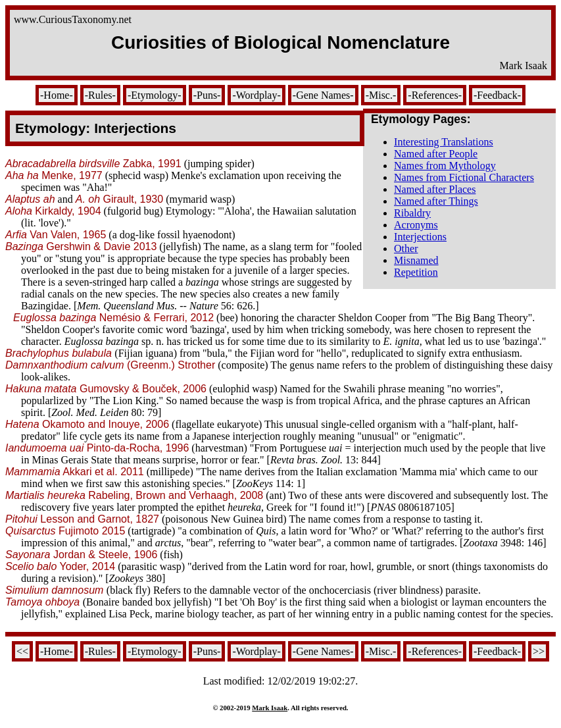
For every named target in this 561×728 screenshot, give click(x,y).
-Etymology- (155, 95)
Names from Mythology (445, 166)
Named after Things (436, 201)
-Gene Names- (323, 95)
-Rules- (100, 95)
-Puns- (207, 95)
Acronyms (416, 225)
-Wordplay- (256, 95)
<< (22, 651)
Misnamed (416, 260)
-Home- (57, 95)
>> (539, 651)
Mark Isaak (270, 708)
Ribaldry (412, 213)
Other (406, 248)
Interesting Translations (444, 142)
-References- (435, 95)
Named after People (436, 154)
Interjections (420, 237)
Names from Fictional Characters (464, 177)
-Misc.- (381, 95)
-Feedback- (497, 95)
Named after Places (435, 189)
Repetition (416, 272)
